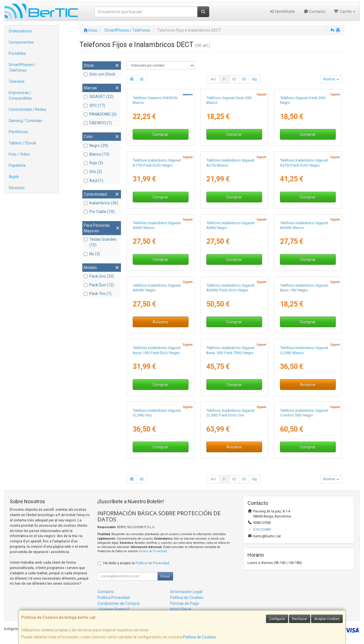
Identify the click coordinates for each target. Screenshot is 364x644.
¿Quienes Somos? (113, 609)
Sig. (255, 79)
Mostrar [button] (331, 79)
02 (234, 79)
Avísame (160, 322)
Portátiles (17, 53)
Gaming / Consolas (25, 121)
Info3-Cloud (181, 609)
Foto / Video (19, 154)
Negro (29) (96, 146)
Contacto (315, 11)
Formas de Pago (185, 603)
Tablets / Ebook (22, 143)
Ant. (214, 79)
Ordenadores (20, 31)
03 (244, 79)
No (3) (92, 254)
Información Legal (186, 592)
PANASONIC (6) (100, 114)
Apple (14, 177)
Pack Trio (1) (98, 294)
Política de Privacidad (153, 551)
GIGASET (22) (99, 97)
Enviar (165, 576)
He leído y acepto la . (137, 563)
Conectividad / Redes (27, 109)
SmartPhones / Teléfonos (22, 67)
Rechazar (300, 619)
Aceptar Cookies (327, 619)
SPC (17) (94, 106)
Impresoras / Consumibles (20, 95)
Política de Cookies (199, 637)
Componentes (21, 42)
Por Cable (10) (99, 212)
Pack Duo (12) (99, 285)
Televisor (17, 81)
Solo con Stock (100, 74)
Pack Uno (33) (99, 276)
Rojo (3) (93, 163)
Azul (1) (94, 181)
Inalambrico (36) (101, 203)
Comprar (160, 134)
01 (225, 79)
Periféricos (18, 132)
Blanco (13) (97, 154)
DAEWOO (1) (98, 123)
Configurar (277, 619)
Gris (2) (93, 172)
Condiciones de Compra (118, 603)
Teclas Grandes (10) (100, 242)
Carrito (345, 11)
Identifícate (282, 11)
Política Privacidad (114, 598)
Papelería (17, 165)
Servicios (17, 188)
